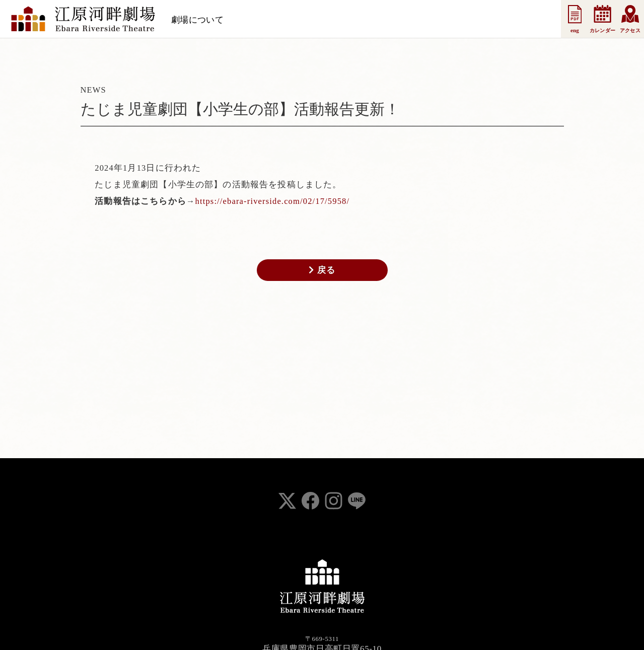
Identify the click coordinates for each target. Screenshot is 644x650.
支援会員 (358, 20)
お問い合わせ (502, 20)
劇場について (197, 20)
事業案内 (448, 20)
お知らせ (313, 20)
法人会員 (403, 20)
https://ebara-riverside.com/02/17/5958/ (273, 201)
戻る (322, 270)
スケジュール (260, 20)
